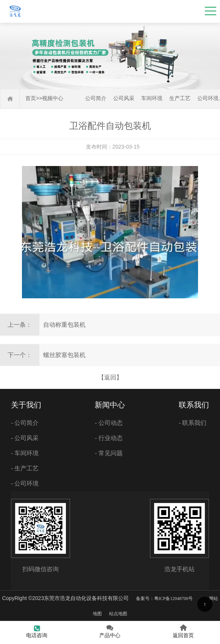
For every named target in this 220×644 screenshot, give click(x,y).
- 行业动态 (108, 438)
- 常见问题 (108, 453)
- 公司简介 (25, 423)
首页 (31, 98)
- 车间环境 (25, 453)
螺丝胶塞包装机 (64, 355)
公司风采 (124, 98)
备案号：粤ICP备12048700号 (165, 599)
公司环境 (208, 98)
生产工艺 (180, 98)
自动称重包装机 (64, 325)
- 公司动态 (108, 423)
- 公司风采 (25, 438)
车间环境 (152, 98)
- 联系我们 (193, 423)
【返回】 (110, 377)
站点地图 (118, 614)
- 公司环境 (25, 483)
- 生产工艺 (25, 468)
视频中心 (53, 98)
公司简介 (96, 98)
